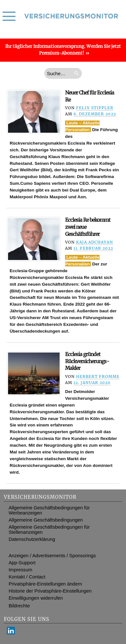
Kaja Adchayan (95, 242)
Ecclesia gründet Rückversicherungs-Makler (87, 361)
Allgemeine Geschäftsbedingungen (46, 520)
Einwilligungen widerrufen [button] (36, 598)
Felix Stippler (95, 108)
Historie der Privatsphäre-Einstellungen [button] (50, 591)
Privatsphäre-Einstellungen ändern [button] (45, 584)
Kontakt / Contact (27, 577)
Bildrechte (19, 606)
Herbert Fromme (98, 376)
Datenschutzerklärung (32, 539)
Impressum (20, 570)
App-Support (22, 563)
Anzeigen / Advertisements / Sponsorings (52, 556)
